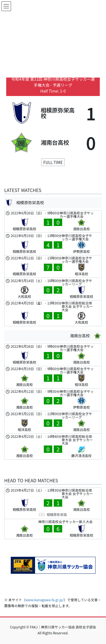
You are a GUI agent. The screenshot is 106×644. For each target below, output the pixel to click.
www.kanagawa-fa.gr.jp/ (45, 600)
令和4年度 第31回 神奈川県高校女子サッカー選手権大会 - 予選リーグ (53, 82)
